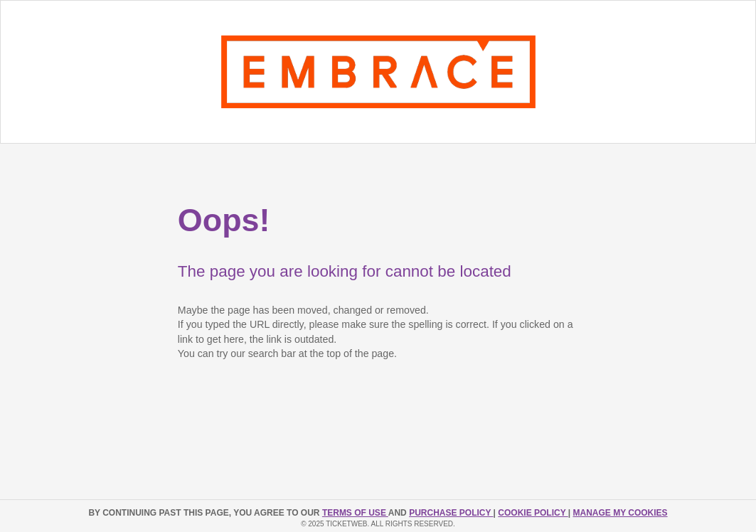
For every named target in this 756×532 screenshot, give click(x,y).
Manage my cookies (620, 513)
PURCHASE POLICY (451, 513)
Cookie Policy (533, 513)
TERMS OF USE (355, 513)
